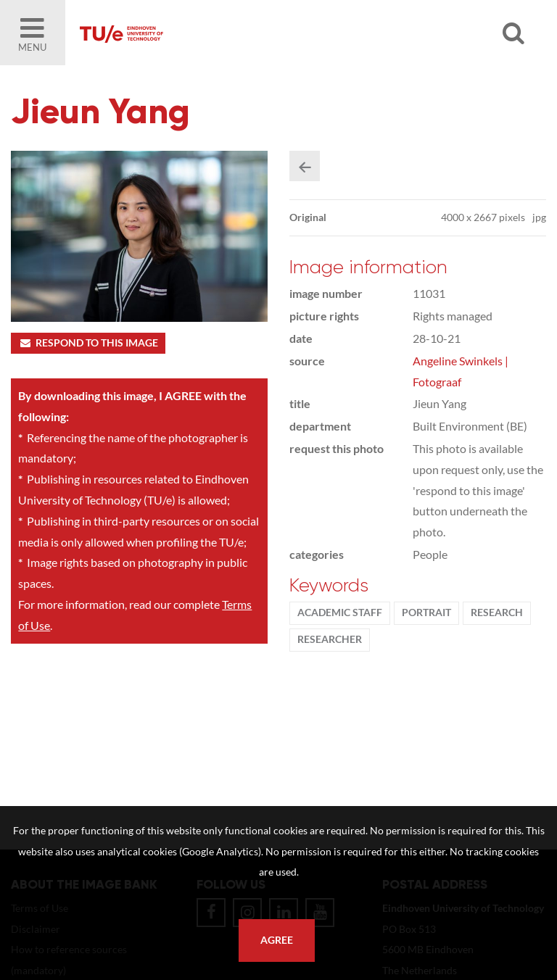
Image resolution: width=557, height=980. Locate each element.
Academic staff (340, 612)
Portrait (426, 612)
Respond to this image (88, 343)
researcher (330, 639)
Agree (277, 940)
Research (497, 612)
